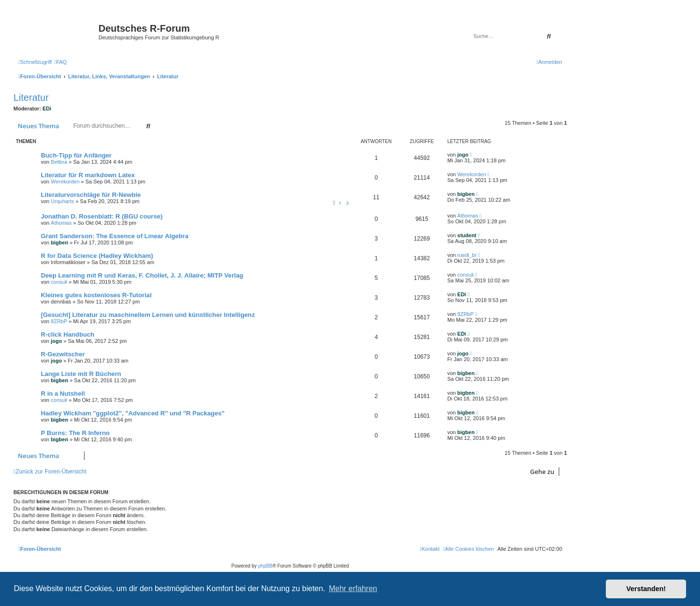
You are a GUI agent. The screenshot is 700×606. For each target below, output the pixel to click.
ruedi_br (467, 255)
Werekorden (65, 182)
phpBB (265, 566)
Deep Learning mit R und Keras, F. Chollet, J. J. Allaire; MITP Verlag (142, 275)
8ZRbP (59, 321)
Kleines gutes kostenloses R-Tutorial (96, 295)
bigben (466, 194)
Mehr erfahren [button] (353, 588)
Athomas (61, 223)
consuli (59, 282)
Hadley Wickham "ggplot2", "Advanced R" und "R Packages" (133, 413)
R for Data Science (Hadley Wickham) (97, 256)
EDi (47, 109)
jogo (463, 155)
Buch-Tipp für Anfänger (76, 155)
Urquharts (62, 201)
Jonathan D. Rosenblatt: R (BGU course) (102, 216)
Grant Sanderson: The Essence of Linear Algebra (115, 236)
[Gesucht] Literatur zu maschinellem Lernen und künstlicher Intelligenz (148, 315)
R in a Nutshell (63, 394)
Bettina (59, 162)
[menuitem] (61, 62)
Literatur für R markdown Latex (88, 175)
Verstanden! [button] (646, 589)
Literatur (31, 97)
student (467, 235)
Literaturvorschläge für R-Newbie (91, 195)
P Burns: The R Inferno (75, 433)
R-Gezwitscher (63, 354)
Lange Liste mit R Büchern (81, 374)
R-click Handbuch (68, 334)
